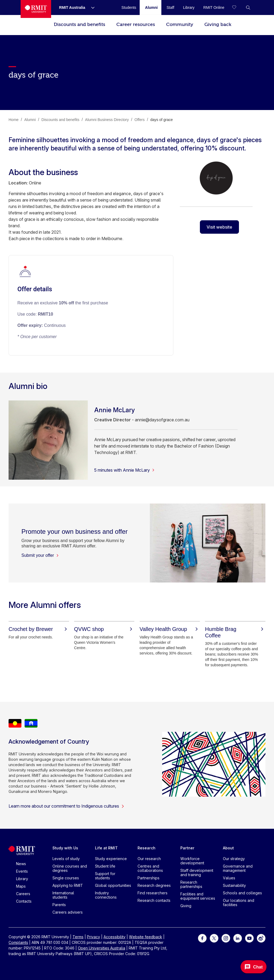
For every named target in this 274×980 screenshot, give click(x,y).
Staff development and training (197, 873)
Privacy (94, 937)
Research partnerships (191, 884)
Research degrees (154, 885)
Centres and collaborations (150, 868)
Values (229, 878)
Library (22, 879)
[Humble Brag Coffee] (235, 632)
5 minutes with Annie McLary (124, 470)
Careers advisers (68, 912)
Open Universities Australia (102, 948)
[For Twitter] (214, 938)
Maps (21, 886)
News (21, 864)
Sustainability (234, 885)
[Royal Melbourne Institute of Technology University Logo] (36, 9)
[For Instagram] (226, 938)
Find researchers (153, 893)
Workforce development (192, 861)
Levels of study (66, 859)
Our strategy (234, 859)
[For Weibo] (261, 938)
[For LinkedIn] (238, 938)
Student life (105, 866)
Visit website (219, 227)
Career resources (136, 24)
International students (63, 895)
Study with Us (65, 848)
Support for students (105, 876)
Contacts (24, 901)
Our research (149, 859)
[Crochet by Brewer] (39, 629)
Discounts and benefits (79, 24)
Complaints (18, 942)
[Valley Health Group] (170, 629)
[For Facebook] (202, 938)
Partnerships (149, 878)
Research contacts (154, 900)
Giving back (218, 24)
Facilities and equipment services (198, 896)
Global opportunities (113, 885)
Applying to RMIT (68, 885)
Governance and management (238, 868)
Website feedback (146, 937)
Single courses (66, 878)
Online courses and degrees (70, 868)
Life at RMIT (106, 848)
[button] (248, 7)
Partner (187, 848)
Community (180, 24)
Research (146, 848)
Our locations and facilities (239, 903)
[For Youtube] (249, 938)
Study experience (111, 859)
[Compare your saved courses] (237, 7)
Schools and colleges (242, 893)
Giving (186, 906)
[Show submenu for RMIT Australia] (91, 7)
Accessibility (115, 937)
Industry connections (106, 895)
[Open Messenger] (254, 967)
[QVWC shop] (104, 629)
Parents (59, 905)
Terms (78, 937)
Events (22, 871)
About (228, 848)
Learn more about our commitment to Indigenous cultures (66, 806)
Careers (23, 894)
